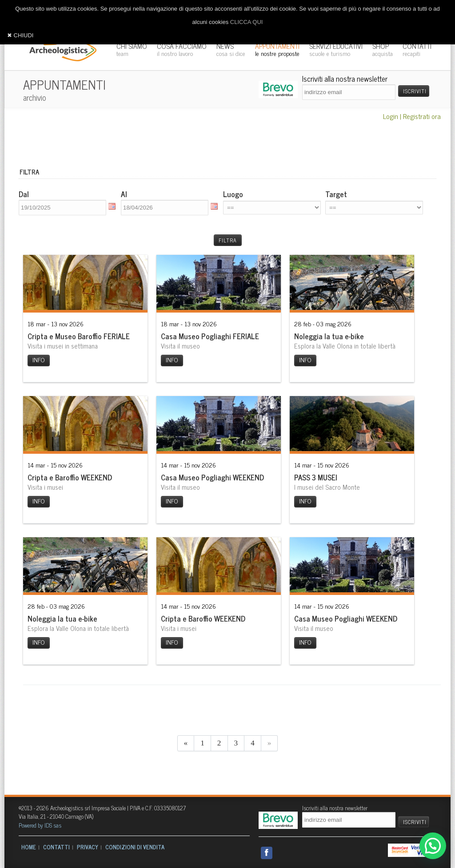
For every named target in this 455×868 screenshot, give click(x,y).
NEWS (231, 49)
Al (124, 194)
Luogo (233, 194)
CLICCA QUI (247, 22)
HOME (29, 847)
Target (336, 194)
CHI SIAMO (132, 49)
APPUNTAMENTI (277, 49)
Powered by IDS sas (40, 825)
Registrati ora (422, 116)
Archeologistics (60, 49)
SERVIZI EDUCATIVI (336, 49)
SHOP (383, 49)
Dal (24, 194)
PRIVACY (88, 847)
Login (391, 116)
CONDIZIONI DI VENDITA (135, 847)
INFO (39, 360)
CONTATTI (417, 49)
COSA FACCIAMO (182, 49)
